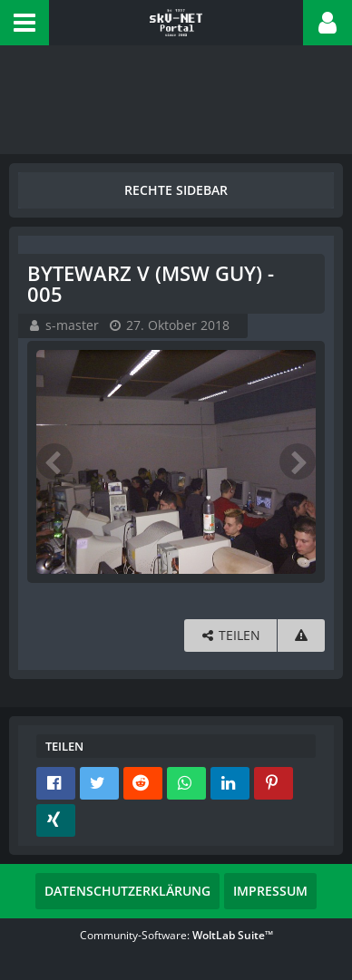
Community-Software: (176, 935)
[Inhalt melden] (301, 636)
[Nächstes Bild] (298, 461)
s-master (72, 325)
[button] (24, 23)
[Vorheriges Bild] (54, 461)
